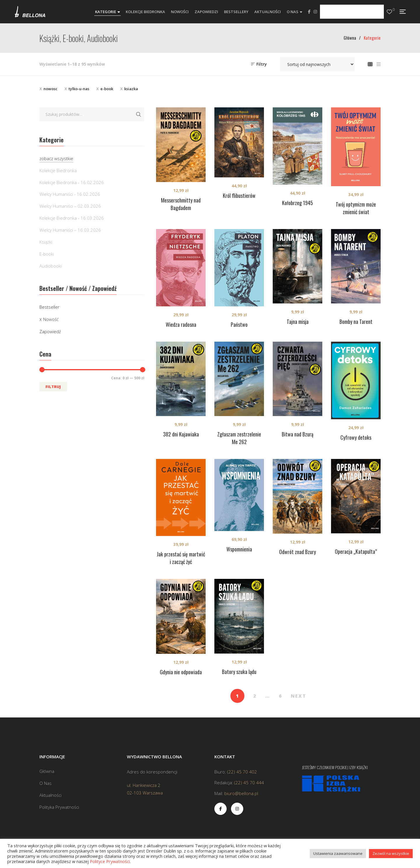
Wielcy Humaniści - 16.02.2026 (70, 194)
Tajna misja (298, 322)
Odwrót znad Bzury (297, 552)
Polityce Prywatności (110, 861)
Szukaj (139, 114)
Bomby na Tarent (356, 322)
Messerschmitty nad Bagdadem (181, 204)
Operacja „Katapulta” (356, 551)
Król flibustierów (239, 195)
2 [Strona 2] (255, 696)
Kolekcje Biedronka (58, 170)
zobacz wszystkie (56, 158)
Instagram (315, 12)
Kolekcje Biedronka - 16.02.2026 (72, 182)
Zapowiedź (50, 331)
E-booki (47, 254)
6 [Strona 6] (280, 696)
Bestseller (49, 307)
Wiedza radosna (181, 324)
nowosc (50, 89)
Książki (46, 242)
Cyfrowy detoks (356, 437)
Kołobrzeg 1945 (297, 203)
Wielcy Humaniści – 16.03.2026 (70, 230)
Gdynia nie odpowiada (181, 672)
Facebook (309, 12)
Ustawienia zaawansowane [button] (338, 853)
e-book (107, 89)
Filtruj (53, 387)
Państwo (239, 324)
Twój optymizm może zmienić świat (356, 208)
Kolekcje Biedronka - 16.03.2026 (72, 218)
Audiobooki (50, 266)
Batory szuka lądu (239, 672)
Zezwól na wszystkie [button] (391, 853)
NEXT (299, 696)
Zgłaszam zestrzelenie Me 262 (239, 438)
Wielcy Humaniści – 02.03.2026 (70, 206)
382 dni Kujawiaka (181, 434)
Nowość (51, 319)
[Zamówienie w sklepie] (317, 64)
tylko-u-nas (79, 89)
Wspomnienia (239, 549)
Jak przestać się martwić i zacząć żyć (181, 558)
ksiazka (131, 89)
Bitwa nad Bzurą (297, 434)
